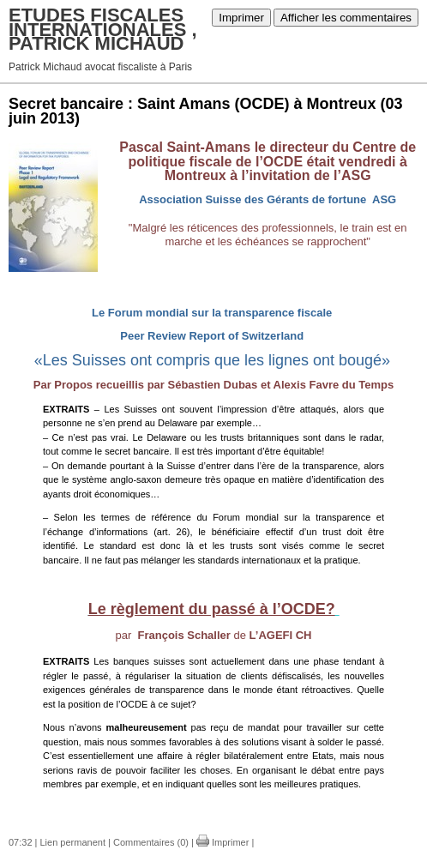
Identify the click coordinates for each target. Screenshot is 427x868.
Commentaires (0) (151, 842)
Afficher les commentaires (346, 18)
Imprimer (241, 18)
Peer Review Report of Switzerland (212, 336)
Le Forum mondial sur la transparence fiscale (212, 313)
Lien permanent (73, 842)
